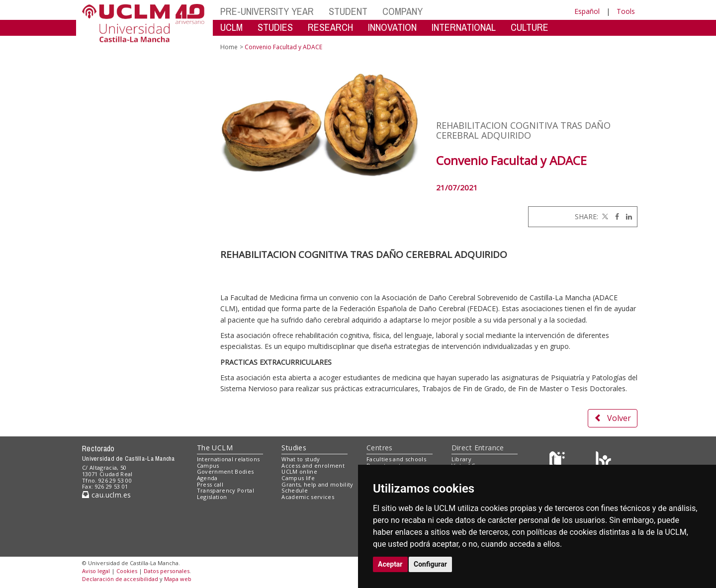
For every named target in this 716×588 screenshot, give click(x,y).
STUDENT (348, 11)
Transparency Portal (225, 490)
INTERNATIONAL (464, 27)
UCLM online (299, 471)
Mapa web (178, 579)
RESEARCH (330, 27)
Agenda (207, 478)
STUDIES (275, 27)
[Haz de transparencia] (559, 461)
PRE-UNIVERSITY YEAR (267, 11)
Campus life (298, 478)
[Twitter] (604, 216)
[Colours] (603, 461)
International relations (228, 459)
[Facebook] (615, 216)
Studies (294, 448)
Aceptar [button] (390, 564)
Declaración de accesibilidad (120, 579)
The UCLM (215, 448)
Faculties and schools (396, 459)
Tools (626, 11)
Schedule (295, 490)
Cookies (127, 571)
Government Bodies (225, 471)
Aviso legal (96, 571)
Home (229, 47)
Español (587, 11)
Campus (208, 465)
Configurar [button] (430, 564)
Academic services (308, 497)
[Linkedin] (626, 216)
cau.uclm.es (106, 495)
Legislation (212, 497)
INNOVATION (392, 27)
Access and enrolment (313, 465)
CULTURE (530, 27)
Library (461, 459)
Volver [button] (613, 418)
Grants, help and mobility (317, 484)
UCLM (231, 27)
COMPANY (403, 11)
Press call (210, 484)
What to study (301, 459)
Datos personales (167, 571)
